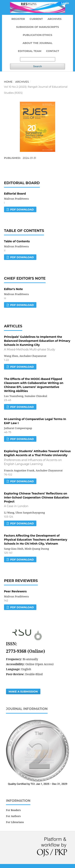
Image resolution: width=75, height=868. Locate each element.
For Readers (13, 810)
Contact (52, 51)
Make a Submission (23, 691)
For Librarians (15, 822)
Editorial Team (30, 51)
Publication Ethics (37, 35)
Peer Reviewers (15, 591)
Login (65, 3)
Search (37, 66)
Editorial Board (15, 194)
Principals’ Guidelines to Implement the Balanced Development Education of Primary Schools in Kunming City (37, 343)
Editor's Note (13, 289)
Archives (55, 19)
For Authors (13, 816)
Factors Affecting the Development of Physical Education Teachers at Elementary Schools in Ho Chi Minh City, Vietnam (36, 540)
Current (36, 19)
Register (18, 19)
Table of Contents (17, 241)
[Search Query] (38, 59)
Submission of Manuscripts (37, 27)
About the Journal (38, 43)
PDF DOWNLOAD (22, 209)
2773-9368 (17, 651)
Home (8, 82)
